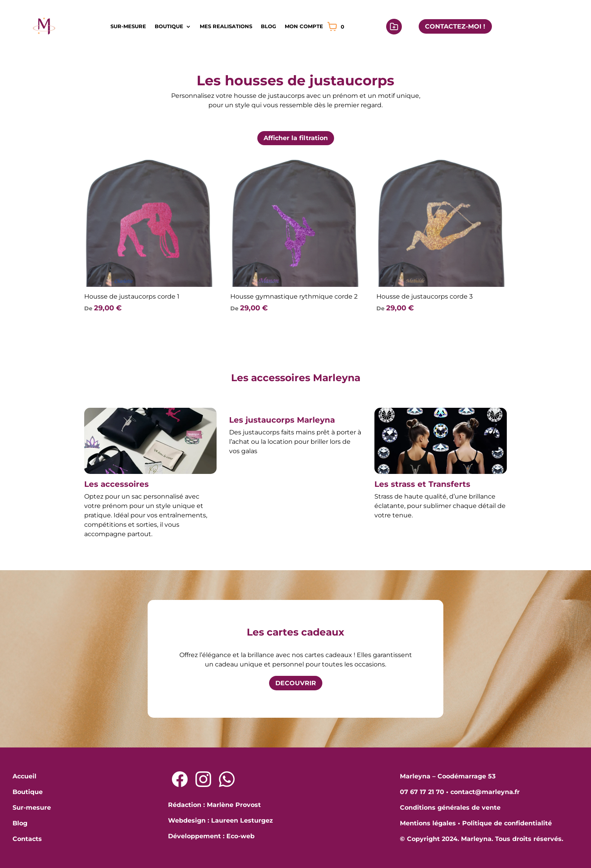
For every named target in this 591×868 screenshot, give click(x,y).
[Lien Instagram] (203, 779)
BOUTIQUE (169, 26)
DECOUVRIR (296, 683)
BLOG (268, 26)
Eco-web (240, 836)
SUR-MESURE (128, 26)
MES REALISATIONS (226, 26)
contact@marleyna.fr (485, 792)
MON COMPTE (304, 26)
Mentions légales (428, 823)
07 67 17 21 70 (422, 792)
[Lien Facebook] (180, 779)
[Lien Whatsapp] (227, 779)
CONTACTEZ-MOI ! (455, 26)
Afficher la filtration (296, 138)
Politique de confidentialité (507, 823)
